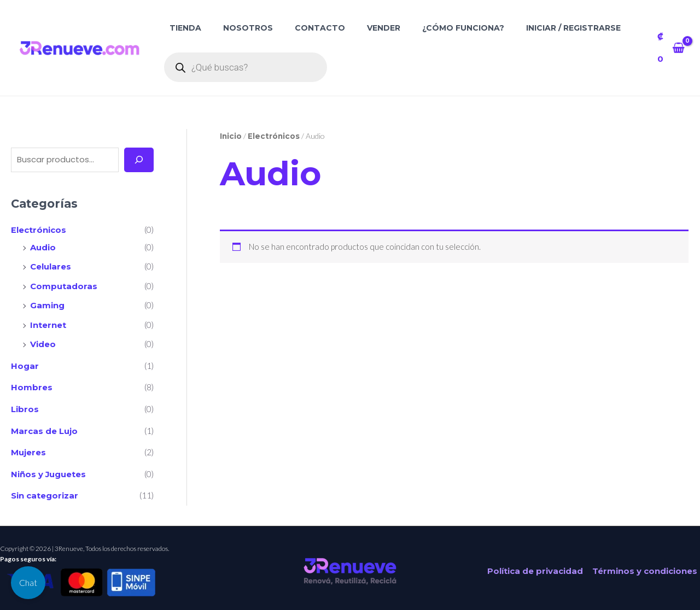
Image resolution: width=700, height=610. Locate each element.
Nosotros (248, 28)
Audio (43, 247)
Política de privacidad (536, 565)
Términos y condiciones (644, 565)
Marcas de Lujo (44, 427)
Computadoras (64, 285)
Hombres (32, 384)
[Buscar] (139, 160)
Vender (384, 28)
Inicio (231, 136)
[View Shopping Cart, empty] (671, 48)
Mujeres (28, 447)
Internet (48, 323)
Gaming (47, 304)
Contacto (320, 28)
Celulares (51, 266)
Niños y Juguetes (49, 469)
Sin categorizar (45, 490)
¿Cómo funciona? (463, 28)
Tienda (185, 28)
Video (43, 342)
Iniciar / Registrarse (573, 28)
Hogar (25, 363)
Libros (25, 405)
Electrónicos (39, 230)
